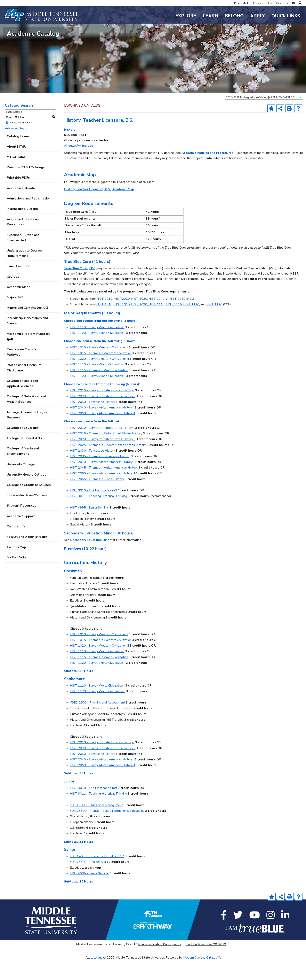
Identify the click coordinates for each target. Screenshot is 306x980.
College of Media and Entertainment (23, 471)
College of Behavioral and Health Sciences (26, 419)
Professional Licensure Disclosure (24, 388)
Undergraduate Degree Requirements (24, 273)
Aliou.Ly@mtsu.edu (79, 166)
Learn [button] (210, 16)
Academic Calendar (21, 208)
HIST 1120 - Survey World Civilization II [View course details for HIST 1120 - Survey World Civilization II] (98, 353)
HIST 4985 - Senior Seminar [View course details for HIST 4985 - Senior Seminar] (89, 527)
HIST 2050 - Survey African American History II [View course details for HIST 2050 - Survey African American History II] (102, 433)
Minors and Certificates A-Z (28, 328)
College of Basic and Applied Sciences (22, 403)
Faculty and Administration (27, 557)
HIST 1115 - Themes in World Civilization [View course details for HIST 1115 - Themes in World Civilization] (99, 390)
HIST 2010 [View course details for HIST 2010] (104, 319)
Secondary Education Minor (90, 560)
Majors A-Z (15, 317)
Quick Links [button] (286, 16)
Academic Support (21, 536)
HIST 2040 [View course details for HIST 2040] (157, 319)
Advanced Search (17, 148)
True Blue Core (18, 286)
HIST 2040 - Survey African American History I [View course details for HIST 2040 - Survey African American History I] (102, 427)
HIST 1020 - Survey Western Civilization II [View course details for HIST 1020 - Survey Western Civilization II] (99, 379)
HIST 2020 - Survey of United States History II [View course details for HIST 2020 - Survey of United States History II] (103, 416)
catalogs (97, 977)
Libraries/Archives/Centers (27, 515)
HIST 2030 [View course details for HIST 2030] (139, 319)
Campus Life (16, 546)
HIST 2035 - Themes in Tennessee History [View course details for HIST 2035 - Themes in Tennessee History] (100, 476)
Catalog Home (18, 156)
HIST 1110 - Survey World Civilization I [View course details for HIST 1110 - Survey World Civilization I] (97, 347)
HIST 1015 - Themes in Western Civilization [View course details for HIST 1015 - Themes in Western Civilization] (101, 373)
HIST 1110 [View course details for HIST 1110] (157, 324)
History (70, 150)
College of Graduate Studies (29, 505)
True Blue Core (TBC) (80, 288)
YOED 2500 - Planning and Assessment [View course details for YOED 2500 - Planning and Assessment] (97, 722)
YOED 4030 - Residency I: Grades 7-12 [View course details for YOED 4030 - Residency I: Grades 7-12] (97, 876)
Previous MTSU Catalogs (26, 187)
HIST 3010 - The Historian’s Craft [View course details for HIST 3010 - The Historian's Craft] (93, 510)
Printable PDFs (18, 198)
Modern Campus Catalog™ (202, 977)
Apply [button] (258, 16)
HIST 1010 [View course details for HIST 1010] (104, 324)
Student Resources (22, 525)
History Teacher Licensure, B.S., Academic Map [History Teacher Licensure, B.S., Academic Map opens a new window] (99, 209)
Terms (177, 964)
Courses (13, 296)
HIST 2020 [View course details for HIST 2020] (122, 319)
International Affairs (22, 229)
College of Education (23, 448)
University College (21, 484)
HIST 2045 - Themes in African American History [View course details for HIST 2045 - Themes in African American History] (104, 487)
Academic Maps (19, 307)
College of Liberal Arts (24, 458)
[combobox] (264, 117)
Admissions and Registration (29, 218)
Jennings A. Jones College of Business (28, 435)
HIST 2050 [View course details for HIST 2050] (177, 319)
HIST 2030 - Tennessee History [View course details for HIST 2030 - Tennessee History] (92, 422)
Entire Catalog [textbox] (14, 132)
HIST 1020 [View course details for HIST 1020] (139, 324)
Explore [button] (186, 16)
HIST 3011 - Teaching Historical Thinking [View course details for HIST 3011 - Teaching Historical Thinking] (98, 516)
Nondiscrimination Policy (155, 964)
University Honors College (27, 494)
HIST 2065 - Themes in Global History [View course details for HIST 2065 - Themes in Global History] (97, 499)
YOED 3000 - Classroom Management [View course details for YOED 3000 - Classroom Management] (96, 825)
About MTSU (17, 167)
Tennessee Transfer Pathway (22, 372)
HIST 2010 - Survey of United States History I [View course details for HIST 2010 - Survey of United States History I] (102, 410)
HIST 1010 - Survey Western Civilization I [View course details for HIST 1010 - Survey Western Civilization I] (99, 367)
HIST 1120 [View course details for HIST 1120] (191, 324)
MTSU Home (16, 177)
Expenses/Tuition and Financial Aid (23, 257)
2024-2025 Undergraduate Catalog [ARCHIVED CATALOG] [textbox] (261, 117)
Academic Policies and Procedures (24, 242)
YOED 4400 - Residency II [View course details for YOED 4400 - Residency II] (88, 882)
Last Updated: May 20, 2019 (206, 964)
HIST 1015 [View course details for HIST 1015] (122, 324)
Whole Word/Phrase (21, 143)
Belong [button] (234, 16)
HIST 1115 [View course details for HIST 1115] (174, 324)
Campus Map (16, 567)
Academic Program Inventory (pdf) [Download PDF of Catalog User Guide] (28, 356)
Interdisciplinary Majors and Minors (27, 341)
